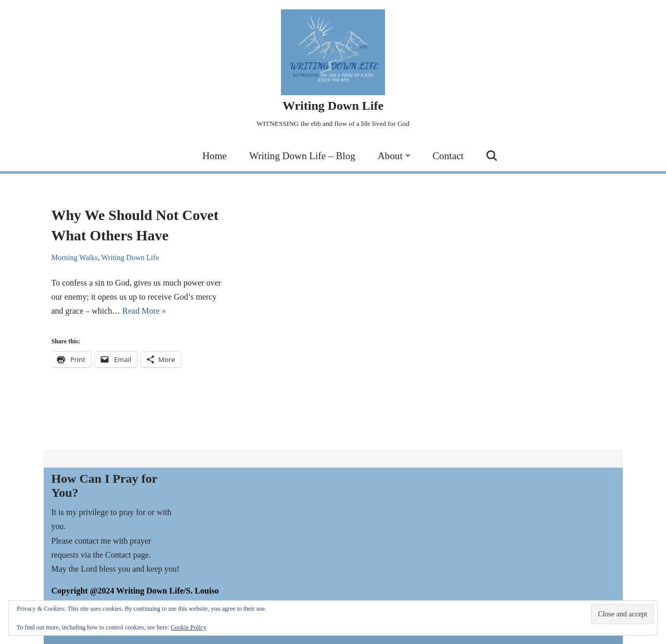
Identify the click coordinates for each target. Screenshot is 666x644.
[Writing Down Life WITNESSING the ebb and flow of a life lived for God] (333, 70)
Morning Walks (75, 257)
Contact (448, 156)
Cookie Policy (188, 627)
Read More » (144, 311)
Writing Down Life (130, 257)
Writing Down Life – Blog (302, 156)
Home (215, 156)
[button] (408, 156)
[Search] (492, 156)
